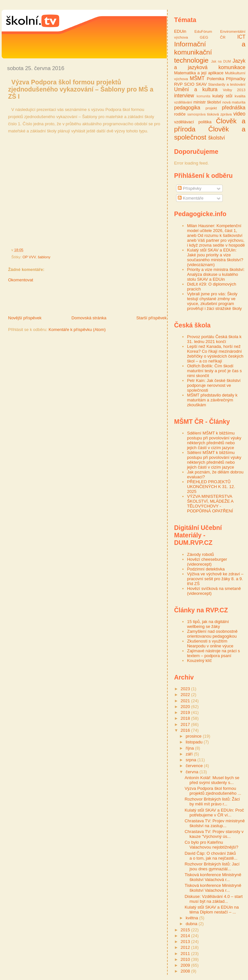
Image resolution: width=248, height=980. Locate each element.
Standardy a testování (227, 84)
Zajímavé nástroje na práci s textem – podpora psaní (214, 653)
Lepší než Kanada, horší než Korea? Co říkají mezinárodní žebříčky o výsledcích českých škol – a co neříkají (215, 354)
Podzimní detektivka (206, 569)
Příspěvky (190, 188)
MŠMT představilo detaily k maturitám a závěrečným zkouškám (212, 400)
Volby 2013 (234, 90)
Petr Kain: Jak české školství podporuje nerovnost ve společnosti (214, 385)
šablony (44, 257)
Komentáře (191, 198)
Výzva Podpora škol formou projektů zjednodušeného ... (213, 791)
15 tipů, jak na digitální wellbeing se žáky (208, 624)
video (239, 114)
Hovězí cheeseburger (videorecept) (207, 562)
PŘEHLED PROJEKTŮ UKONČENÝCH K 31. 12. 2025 (211, 487)
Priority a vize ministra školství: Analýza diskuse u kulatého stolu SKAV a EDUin (216, 274)
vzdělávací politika (193, 122)
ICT (241, 37)
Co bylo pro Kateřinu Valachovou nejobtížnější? (211, 845)
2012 (186, 947)
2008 (186, 971)
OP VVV (29, 257)
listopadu (195, 742)
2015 (186, 930)
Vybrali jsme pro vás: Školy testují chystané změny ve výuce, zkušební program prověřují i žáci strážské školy (214, 301)
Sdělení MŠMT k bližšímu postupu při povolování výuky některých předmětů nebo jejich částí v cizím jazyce (214, 440)
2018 (186, 718)
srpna (191, 760)
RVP (179, 84)
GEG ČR (213, 37)
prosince (194, 736)
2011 (186, 954)
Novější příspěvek (25, 318)
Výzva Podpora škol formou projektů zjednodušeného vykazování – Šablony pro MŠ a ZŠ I (81, 89)
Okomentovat (21, 280)
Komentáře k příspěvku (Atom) (77, 330)
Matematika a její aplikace (199, 73)
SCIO (189, 84)
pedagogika (187, 108)
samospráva (196, 114)
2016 (186, 730)
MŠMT (197, 78)
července (195, 766)
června (192, 772)
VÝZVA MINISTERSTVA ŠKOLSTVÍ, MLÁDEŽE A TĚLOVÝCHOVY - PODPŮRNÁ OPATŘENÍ (210, 504)
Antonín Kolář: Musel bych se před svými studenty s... (212, 780)
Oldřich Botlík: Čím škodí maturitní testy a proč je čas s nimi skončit (214, 371)
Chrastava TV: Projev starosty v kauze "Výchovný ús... (214, 834)
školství (217, 138)
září (190, 754)
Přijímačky (236, 79)
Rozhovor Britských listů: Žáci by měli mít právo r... (212, 802)
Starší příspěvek (152, 318)
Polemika (215, 79)
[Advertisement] (77, 300)
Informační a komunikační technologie (210, 52)
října (190, 748)
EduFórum (203, 31)
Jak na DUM (221, 61)
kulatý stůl (222, 96)
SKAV (201, 84)
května (192, 918)
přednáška (234, 108)
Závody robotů (201, 554)
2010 (186, 959)
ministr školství (207, 102)
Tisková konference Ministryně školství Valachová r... (213, 877)
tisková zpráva (220, 114)
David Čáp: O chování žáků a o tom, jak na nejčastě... (211, 856)
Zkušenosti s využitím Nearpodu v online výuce (210, 643)
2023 (186, 689)
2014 (186, 936)
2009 (186, 965)
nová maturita (234, 102)
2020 (186, 707)
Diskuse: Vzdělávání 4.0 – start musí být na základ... (214, 899)
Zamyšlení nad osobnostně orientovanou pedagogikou (212, 634)
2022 (186, 695)
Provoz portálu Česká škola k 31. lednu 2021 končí (214, 339)
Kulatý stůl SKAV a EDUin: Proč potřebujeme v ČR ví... (214, 813)
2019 (186, 712)
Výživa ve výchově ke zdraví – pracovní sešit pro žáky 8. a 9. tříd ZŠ (215, 579)
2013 (186, 942)
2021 (186, 701)
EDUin (180, 31)
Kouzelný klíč (200, 661)
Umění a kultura (196, 89)
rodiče (180, 114)
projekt (211, 108)
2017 (186, 724)
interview (184, 96)
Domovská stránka (89, 318)
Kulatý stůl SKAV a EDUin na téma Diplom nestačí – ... (212, 910)
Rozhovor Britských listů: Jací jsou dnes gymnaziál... (212, 866)
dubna (192, 924)
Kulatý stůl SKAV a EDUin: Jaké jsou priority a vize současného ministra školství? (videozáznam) (215, 257)
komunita (203, 96)
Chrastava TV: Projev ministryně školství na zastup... (215, 823)
